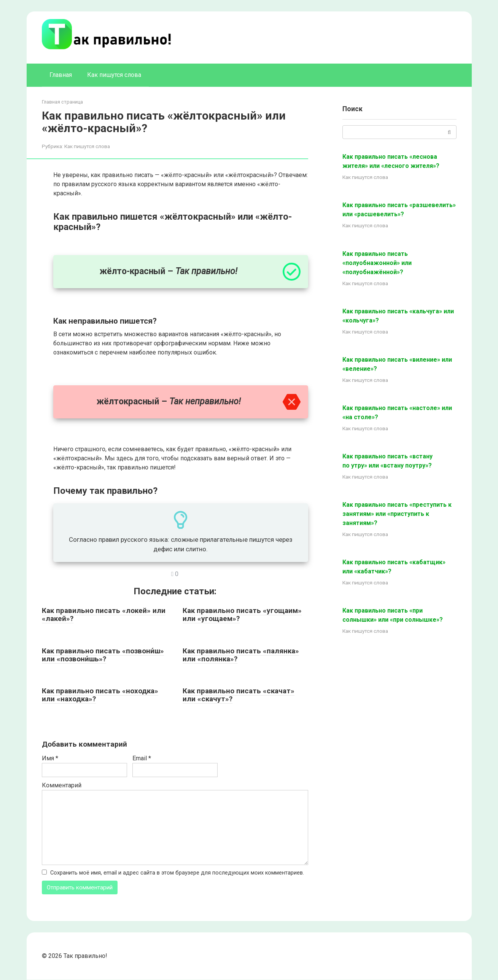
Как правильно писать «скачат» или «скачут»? (239, 695)
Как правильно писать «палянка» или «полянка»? (241, 655)
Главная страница (62, 102)
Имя (50, 758)
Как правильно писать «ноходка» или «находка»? (100, 695)
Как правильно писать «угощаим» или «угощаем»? (242, 614)
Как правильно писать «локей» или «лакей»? (104, 614)
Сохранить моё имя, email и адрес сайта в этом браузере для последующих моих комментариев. (177, 873)
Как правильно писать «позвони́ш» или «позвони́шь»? (103, 655)
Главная (61, 75)
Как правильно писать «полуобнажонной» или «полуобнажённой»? (377, 263)
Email (142, 758)
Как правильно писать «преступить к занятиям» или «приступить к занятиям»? (397, 514)
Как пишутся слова (114, 75)
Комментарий (62, 785)
